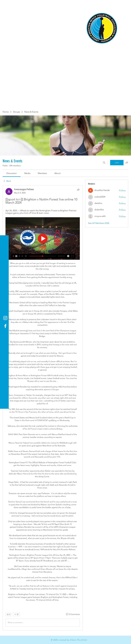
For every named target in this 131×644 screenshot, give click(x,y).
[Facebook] (5, 326)
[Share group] (127, 162)
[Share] (78, 190)
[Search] (104, 163)
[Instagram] (5, 318)
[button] (5, 4)
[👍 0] (8, 614)
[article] (43, 408)
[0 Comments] (73, 614)
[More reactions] (16, 614)
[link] (12, 173)
